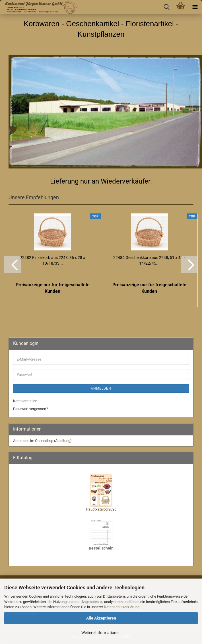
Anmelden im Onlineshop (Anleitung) (42, 441)
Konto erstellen (25, 401)
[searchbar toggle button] (166, 7)
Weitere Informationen (101, 633)
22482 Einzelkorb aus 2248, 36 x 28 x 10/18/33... (52, 260)
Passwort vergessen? (30, 409)
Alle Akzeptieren (101, 618)
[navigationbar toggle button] (195, 7)
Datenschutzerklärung (122, 607)
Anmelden (101, 388)
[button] (13, 265)
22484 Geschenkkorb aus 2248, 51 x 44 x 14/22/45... (149, 260)
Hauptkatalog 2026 (101, 509)
